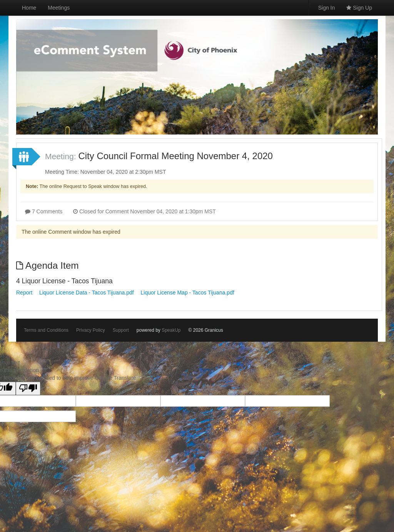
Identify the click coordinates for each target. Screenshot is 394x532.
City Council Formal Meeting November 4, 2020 (175, 156)
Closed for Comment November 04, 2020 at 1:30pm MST (144, 211)
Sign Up (359, 8)
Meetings (59, 8)
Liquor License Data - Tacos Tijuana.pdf (87, 293)
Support (121, 330)
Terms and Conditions (46, 330)
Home (29, 8)
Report (24, 293)
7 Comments (44, 211)
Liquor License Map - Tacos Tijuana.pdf (187, 293)
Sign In (327, 8)
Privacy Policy (91, 330)
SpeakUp (171, 330)
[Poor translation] (28, 388)
